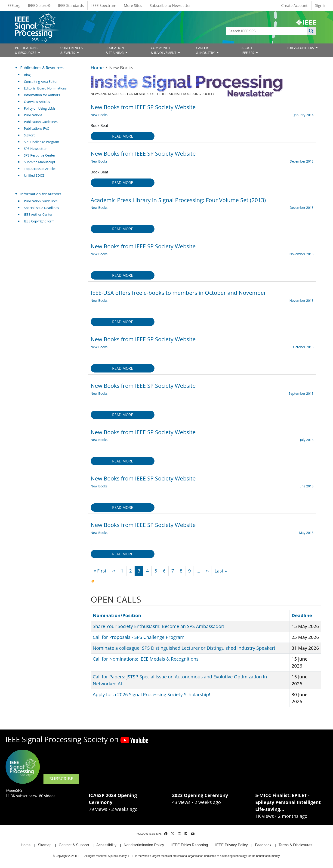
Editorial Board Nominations (45, 88)
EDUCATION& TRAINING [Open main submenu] (115, 50)
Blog (27, 75)
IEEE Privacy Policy (231, 845)
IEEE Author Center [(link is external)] (40, 214)
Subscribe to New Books (92, 582)
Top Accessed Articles (40, 169)
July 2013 (307, 440)
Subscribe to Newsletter (170, 6)
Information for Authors (42, 95)
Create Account (294, 6)
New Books (99, 115)
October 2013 (303, 347)
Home (97, 68)
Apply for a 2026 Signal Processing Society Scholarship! (151, 694)
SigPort (29, 135)
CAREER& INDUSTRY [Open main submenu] (206, 50)
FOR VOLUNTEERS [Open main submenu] (301, 48)
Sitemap (45, 845)
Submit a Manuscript (40, 162)
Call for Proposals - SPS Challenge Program (139, 637)
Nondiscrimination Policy (144, 845)
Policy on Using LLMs (40, 108)
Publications (33, 115)
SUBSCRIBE (61, 779)
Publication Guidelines (41, 122)
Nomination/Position (117, 615)
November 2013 (301, 254)
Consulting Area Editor (41, 82)
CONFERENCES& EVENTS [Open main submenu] (72, 50)
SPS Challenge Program (42, 142)
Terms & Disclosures (296, 845)
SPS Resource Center (40, 155)
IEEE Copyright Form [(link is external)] (41, 221)
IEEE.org (13, 6)
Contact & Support (74, 845)
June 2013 (306, 486)
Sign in (321, 6)
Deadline (302, 615)
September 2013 (301, 393)
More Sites (133, 6)
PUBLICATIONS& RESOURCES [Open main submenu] (26, 50)
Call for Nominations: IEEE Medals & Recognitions (146, 659)
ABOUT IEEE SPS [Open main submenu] (248, 50)
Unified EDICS (34, 175)
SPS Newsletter (35, 149)
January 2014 (304, 115)
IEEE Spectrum (104, 6)
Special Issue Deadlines (42, 208)
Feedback (263, 845)
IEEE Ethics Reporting (190, 845)
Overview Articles (37, 102)
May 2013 (306, 533)
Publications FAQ (37, 128)
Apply (311, 31)
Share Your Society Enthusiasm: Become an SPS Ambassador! (159, 626)
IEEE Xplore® (39, 6)
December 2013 (302, 161)
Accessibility (106, 845)
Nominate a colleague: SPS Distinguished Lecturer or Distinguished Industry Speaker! (184, 648)
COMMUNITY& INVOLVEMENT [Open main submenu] (164, 50)
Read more (123, 136)
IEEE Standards (71, 6)
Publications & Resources (42, 68)
